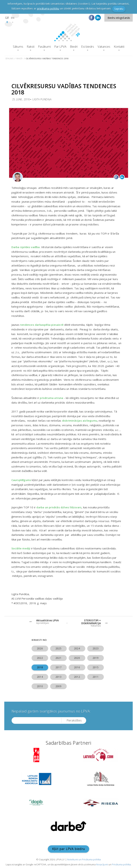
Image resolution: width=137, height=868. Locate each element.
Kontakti (119, 46)
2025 (58, 648)
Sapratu (119, 9)
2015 (95, 667)
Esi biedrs (88, 46)
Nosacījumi (102, 864)
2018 (40, 667)
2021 (58, 658)
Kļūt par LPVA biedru (68, 849)
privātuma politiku (48, 8)
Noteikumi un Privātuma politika (84, 859)
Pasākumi (44, 46)
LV (7, 18)
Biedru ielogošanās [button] (119, 18)
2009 (58, 686)
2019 (95, 658)
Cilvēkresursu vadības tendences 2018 (47, 58)
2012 (77, 677)
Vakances (104, 46)
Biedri (74, 46)
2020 (77, 658)
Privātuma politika (121, 864)
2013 (58, 677)
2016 (77, 667)
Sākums (18, 46)
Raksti (31, 46)
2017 (58, 667)
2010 (40, 686)
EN (13, 18)
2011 (95, 677)
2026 (40, 648)
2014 (40, 677)
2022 (40, 658)
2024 (77, 648)
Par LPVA (60, 46)
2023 (95, 648)
